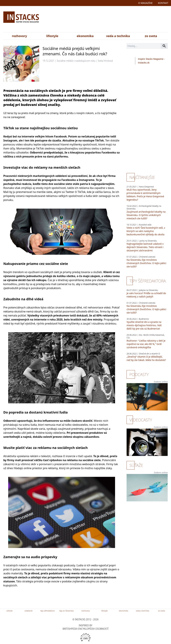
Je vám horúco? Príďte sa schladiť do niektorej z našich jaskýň (146, 295)
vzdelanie (28, 611)
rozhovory (19, 36)
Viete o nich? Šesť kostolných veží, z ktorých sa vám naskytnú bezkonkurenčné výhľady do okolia (146, 231)
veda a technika (118, 36)
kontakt (163, 3)
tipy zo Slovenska (66, 611)
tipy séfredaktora (48, 611)
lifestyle (52, 36)
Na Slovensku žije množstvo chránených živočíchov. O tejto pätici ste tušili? (146, 263)
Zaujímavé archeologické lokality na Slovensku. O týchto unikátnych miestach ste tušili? (146, 215)
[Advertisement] (112, 20)
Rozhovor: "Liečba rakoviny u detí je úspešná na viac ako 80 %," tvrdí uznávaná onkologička (146, 344)
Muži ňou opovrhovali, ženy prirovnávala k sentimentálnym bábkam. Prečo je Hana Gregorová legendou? (145, 195)
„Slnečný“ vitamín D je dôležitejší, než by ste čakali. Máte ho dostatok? (146, 358)
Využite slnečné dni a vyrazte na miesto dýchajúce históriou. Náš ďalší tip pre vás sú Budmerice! (144, 325)
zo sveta (151, 36)
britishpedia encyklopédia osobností (85, 629)
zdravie (10, 611)
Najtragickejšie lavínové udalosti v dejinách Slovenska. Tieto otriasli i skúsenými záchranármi (145, 247)
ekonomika (85, 36)
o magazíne (145, 3)
